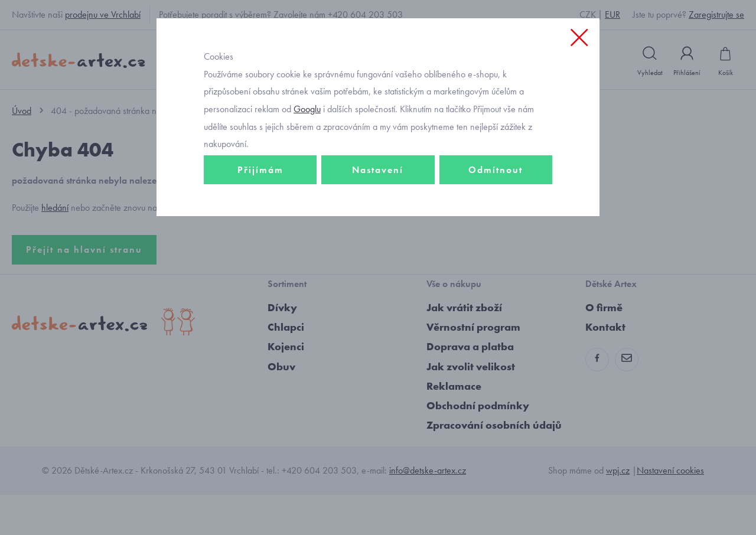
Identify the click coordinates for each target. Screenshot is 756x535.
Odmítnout (496, 240)
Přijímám (260, 240)
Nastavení (378, 240)
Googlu (307, 179)
